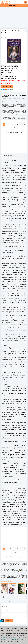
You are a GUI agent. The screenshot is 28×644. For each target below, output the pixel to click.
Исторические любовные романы (10, 66)
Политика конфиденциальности (19, 637)
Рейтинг (3, 639)
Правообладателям (6, 637)
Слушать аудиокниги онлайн (12, 639)
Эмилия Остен (9, 70)
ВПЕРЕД (14, 128)
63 (24, 124)
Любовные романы (14, 65)
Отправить (9, 621)
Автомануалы (23, 639)
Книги (6, 65)
